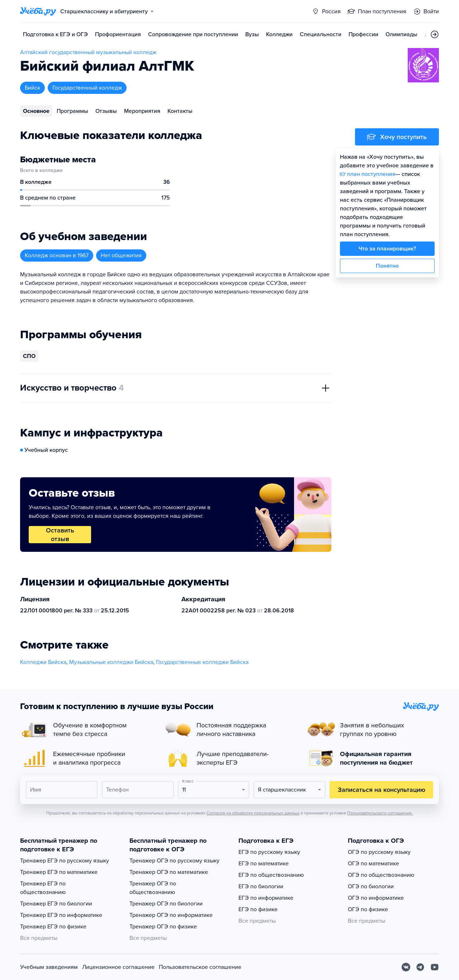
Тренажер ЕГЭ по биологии (56, 904)
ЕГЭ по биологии (261, 886)
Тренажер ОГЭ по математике (169, 872)
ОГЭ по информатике (376, 898)
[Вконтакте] (406, 967)
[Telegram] (420, 967)
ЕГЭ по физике (258, 909)
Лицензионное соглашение (118, 967)
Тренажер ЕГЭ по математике (59, 872)
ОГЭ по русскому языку (379, 852)
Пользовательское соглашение (200, 967)
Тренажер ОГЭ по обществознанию (153, 888)
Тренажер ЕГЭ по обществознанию (43, 888)
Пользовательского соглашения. (380, 813)
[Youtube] (435, 967)
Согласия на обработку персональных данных (253, 813)
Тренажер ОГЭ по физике (163, 927)
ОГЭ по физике (368, 909)
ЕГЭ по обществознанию (271, 875)
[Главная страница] (38, 11)
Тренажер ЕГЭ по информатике (61, 915)
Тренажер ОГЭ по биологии (166, 904)
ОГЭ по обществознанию (381, 875)
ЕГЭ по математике (264, 864)
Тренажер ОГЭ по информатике (171, 915)
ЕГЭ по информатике (266, 898)
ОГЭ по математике (373, 864)
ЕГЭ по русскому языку (269, 852)
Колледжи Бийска (43, 662)
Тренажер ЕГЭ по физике (53, 927)
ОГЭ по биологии (371, 886)
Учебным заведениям (49, 967)
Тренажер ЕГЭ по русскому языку (65, 861)
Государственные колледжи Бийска (202, 662)
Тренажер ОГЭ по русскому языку (174, 861)
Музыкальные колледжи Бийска (111, 662)
